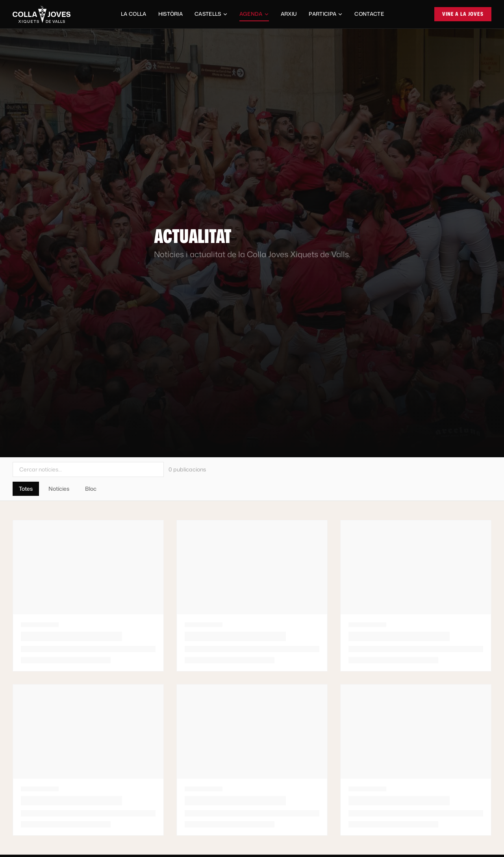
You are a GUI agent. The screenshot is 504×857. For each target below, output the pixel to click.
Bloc (91, 489)
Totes (26, 489)
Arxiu (289, 14)
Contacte (369, 14)
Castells (211, 14)
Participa (326, 14)
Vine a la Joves (463, 14)
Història (171, 14)
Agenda (254, 16)
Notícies (59, 489)
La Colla (134, 14)
